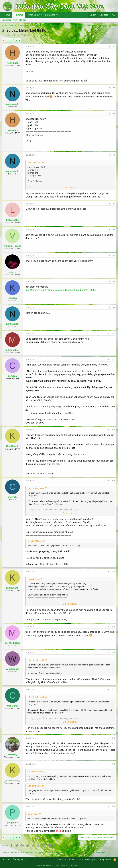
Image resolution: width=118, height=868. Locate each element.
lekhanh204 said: (35, 541)
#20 (113, 806)
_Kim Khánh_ (12, 446)
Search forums (20, 20)
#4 (114, 155)
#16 (113, 653)
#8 (114, 282)
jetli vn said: (33, 814)
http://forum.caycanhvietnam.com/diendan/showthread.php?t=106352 (61, 290)
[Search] (114, 15)
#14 (113, 571)
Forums (19, 15)
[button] (42, 15)
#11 (113, 360)
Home (7, 15)
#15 (113, 627)
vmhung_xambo (12, 246)
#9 (114, 308)
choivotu (12, 497)
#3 (114, 114)
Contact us (62, 859)
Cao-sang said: (34, 786)
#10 (113, 334)
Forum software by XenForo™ (59, 865)
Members (50, 15)
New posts (6, 20)
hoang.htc (8, 35)
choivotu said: (34, 579)
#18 (113, 738)
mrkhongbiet (12, 350)
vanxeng (12, 754)
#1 (114, 46)
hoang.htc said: (34, 163)
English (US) (20, 859)
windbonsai (12, 669)
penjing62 (12, 823)
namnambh (12, 104)
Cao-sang (12, 706)
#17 (113, 689)
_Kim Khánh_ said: (36, 488)
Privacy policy (91, 859)
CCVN (6, 859)
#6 (114, 230)
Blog (102, 859)
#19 (113, 764)
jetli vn (12, 272)
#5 (114, 204)
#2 (114, 88)
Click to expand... (70, 187)
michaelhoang (12, 643)
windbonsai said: (35, 772)
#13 (113, 481)
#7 (114, 256)
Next (17, 40)
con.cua (12, 376)
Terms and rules (76, 859)
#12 (113, 430)
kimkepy (12, 298)
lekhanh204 (12, 220)
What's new (34, 15)
